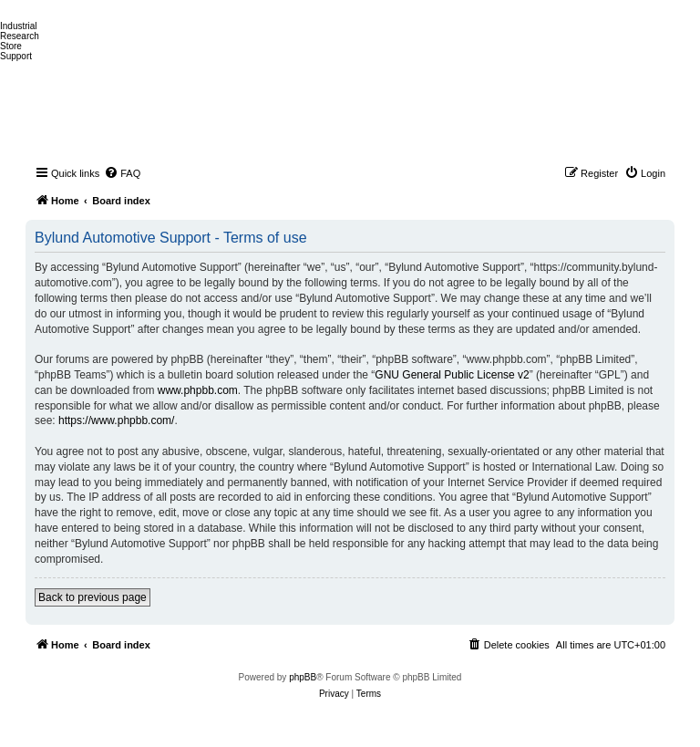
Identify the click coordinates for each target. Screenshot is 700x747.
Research (20, 36)
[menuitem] (122, 173)
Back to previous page (93, 597)
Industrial (19, 26)
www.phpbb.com (198, 390)
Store (11, 46)
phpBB (303, 677)
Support (16, 56)
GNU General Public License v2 (452, 375)
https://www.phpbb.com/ (116, 420)
